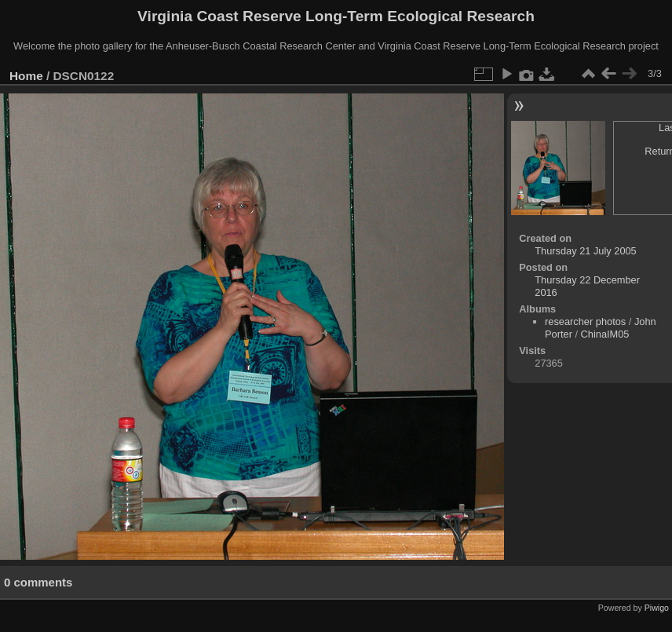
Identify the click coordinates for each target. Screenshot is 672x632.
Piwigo (657, 608)
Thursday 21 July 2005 (585, 251)
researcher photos (585, 321)
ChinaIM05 (605, 334)
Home (26, 76)
